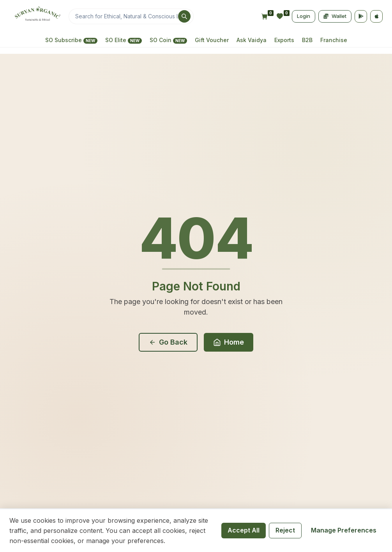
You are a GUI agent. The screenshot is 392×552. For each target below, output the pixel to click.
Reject (285, 530)
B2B (307, 40)
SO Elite (124, 40)
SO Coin (168, 40)
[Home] (37, 16)
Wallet (335, 16)
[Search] (131, 16)
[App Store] (376, 16)
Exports (284, 40)
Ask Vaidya (252, 40)
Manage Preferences (344, 530)
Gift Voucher (212, 40)
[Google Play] (361, 16)
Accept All (244, 530)
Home (229, 342)
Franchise (334, 40)
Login (304, 16)
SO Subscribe (71, 40)
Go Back (168, 342)
